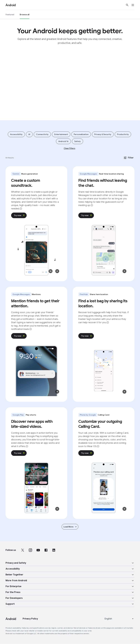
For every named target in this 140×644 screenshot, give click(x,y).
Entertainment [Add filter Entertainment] (61, 134)
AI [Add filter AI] (29, 134)
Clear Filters (70, 148)
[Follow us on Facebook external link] (46, 550)
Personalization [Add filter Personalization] (81, 134)
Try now (19, 215)
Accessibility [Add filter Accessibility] (16, 134)
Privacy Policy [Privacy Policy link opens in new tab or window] (30, 619)
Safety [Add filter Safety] (77, 141)
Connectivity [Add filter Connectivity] (42, 134)
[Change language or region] (119, 619)
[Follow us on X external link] (23, 550)
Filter (129, 158)
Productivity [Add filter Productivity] (123, 134)
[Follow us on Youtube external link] (38, 550)
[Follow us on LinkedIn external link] (54, 550)
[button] (51, 271)
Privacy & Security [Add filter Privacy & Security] (103, 134)
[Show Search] (127, 5)
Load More (70, 527)
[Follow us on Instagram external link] (30, 550)
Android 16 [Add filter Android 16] (63, 141)
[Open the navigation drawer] (134, 5)
